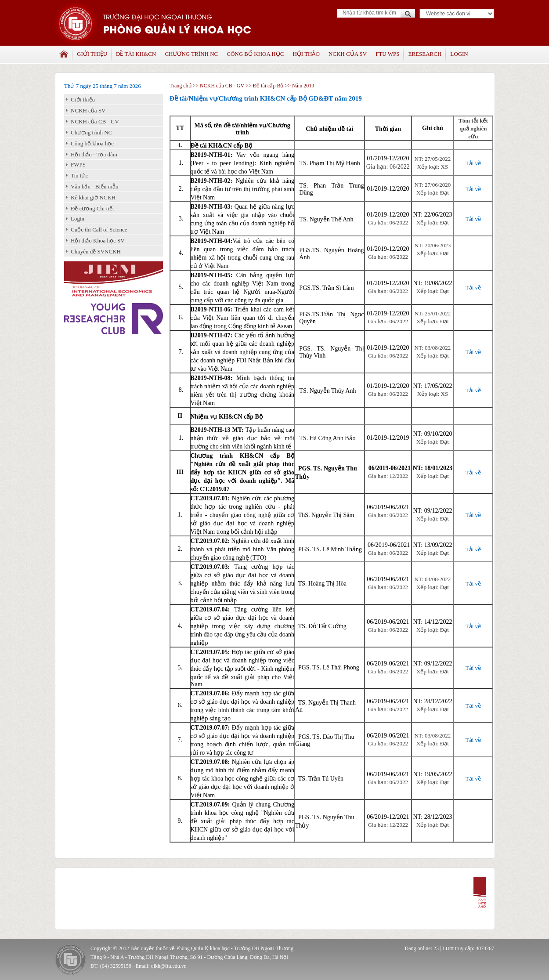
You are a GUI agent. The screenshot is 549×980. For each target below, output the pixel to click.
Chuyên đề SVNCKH (96, 251)
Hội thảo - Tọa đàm (94, 154)
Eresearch (425, 54)
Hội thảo (306, 54)
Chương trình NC (191, 54)
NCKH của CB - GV (95, 121)
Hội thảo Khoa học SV (98, 240)
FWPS (78, 165)
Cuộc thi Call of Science (99, 230)
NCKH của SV (348, 54)
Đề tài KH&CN (136, 54)
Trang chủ (181, 86)
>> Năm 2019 (299, 86)
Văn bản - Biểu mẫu (94, 186)
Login (459, 54)
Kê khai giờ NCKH (93, 197)
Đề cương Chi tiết (92, 208)
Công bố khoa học (255, 54)
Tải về (473, 163)
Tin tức (79, 175)
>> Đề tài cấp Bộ (265, 86)
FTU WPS (387, 54)
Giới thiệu (92, 54)
